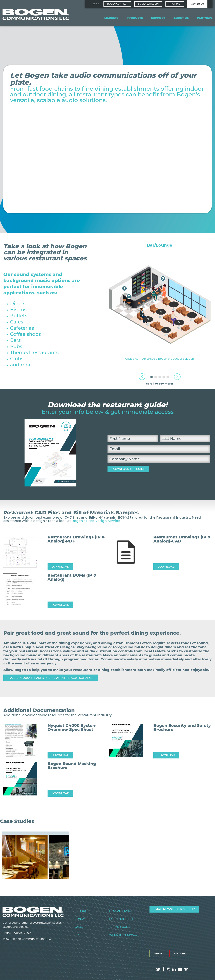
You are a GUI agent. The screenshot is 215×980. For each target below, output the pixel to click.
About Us (181, 18)
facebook (163, 969)
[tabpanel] (160, 302)
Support (158, 18)
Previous (142, 377)
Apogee (180, 954)
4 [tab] (164, 377)
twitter (158, 969)
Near (158, 954)
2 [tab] (156, 377)
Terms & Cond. (120, 927)
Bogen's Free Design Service (96, 521)
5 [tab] (168, 377)
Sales (79, 927)
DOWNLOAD (60, 567)
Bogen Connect (117, 4)
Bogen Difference (124, 919)
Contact (81, 919)
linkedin (174, 969)
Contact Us (197, 4)
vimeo (186, 969)
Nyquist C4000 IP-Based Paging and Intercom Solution (50, 678)
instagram (168, 969)
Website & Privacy (123, 935)
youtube (180, 969)
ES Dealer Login (148, 4)
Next (177, 377)
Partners (205, 18)
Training (175, 4)
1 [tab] (152, 377)
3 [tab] (160, 377)
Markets (111, 18)
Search (96, 4)
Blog (79, 935)
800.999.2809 (22, 933)
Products (135, 18)
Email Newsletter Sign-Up (174, 909)
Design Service (121, 911)
